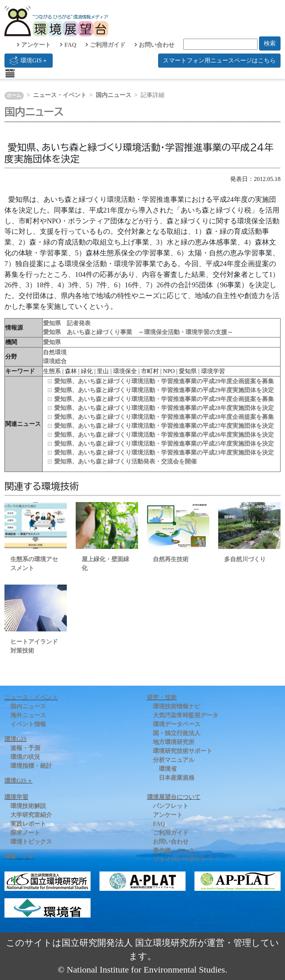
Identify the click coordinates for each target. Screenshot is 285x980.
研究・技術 (162, 697)
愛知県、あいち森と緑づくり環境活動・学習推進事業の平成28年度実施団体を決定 (164, 408)
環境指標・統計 (31, 766)
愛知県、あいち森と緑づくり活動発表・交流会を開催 (125, 461)
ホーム (14, 96)
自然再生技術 (171, 559)
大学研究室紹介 (31, 815)
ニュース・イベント (60, 95)
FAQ (68, 45)
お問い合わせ (154, 45)
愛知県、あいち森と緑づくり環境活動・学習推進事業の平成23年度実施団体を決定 (164, 452)
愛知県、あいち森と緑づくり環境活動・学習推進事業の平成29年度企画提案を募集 (164, 381)
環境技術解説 (28, 806)
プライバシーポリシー (183, 859)
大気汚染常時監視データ (186, 715)
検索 (270, 43)
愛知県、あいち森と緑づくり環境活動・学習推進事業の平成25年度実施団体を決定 (164, 444)
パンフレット (171, 806)
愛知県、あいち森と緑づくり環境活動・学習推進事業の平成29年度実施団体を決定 (164, 390)
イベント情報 (28, 724)
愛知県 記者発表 (67, 323)
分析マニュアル (174, 760)
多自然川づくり (245, 559)
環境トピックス (31, 842)
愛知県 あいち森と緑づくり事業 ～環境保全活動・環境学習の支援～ (138, 332)
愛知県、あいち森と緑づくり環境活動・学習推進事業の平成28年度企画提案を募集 (164, 417)
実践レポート (28, 824)
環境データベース (177, 724)
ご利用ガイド (105, 45)
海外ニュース (28, 715)
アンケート (34, 45)
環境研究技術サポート (183, 751)
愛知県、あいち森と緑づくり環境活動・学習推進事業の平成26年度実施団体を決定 (164, 435)
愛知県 (52, 342)
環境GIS (16, 739)
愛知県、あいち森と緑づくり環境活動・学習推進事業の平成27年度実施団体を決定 (164, 426)
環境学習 (16, 797)
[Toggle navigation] (10, 73)
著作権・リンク (174, 850)
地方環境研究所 (174, 742)
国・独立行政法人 (177, 733)
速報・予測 (25, 748)
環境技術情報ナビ (177, 706)
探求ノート (25, 833)
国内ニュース (114, 95)
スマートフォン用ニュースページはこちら (219, 60)
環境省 (168, 769)
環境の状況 (25, 757)
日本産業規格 (177, 778)
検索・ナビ (19, 856)
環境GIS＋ (29, 61)
